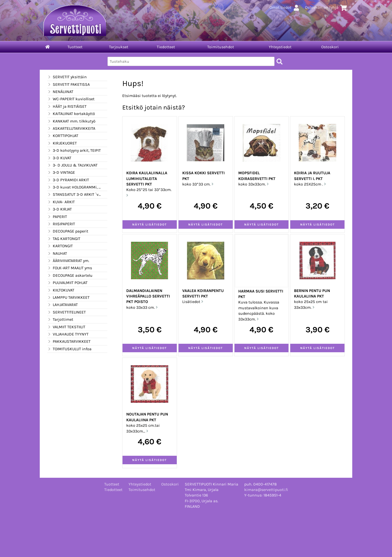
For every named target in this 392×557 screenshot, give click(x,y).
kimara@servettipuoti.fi (266, 490)
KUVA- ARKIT (61, 202)
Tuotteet (75, 47)
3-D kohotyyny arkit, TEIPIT (74, 150)
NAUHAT (57, 253)
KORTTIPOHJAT (63, 136)
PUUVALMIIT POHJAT (67, 283)
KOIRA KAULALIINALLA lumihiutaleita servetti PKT (147, 178)
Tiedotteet (166, 47)
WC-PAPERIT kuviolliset (71, 99)
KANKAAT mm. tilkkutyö (71, 121)
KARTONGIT (60, 246)
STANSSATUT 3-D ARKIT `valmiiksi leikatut (74, 194)
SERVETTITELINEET (66, 312)
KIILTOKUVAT (61, 290)
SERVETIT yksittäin (67, 77)
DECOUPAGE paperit (68, 231)
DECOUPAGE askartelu (70, 275)
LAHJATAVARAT (62, 305)
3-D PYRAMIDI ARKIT (68, 180)
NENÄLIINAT (60, 92)
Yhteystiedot (280, 47)
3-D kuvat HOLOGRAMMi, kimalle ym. (74, 187)
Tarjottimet (60, 319)
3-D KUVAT (59, 158)
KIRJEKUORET (62, 143)
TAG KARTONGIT (64, 239)
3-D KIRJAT (59, 209)
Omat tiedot (285, 7)
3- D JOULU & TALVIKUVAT (72, 165)
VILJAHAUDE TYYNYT (68, 334)
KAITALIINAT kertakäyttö (71, 114)
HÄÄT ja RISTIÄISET (67, 106)
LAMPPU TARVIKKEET (68, 297)
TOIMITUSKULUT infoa (69, 349)
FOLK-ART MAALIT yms (70, 268)
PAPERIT (57, 217)
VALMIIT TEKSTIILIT (66, 327)
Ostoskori (330, 47)
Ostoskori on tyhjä (326, 7)
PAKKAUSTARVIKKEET (69, 341)
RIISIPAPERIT (61, 224)
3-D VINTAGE (61, 172)
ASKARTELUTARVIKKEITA (71, 128)
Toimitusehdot (221, 47)
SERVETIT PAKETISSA (68, 84)
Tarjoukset (119, 47)
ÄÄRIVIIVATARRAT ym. (68, 261)
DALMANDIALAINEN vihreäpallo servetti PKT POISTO (148, 296)
